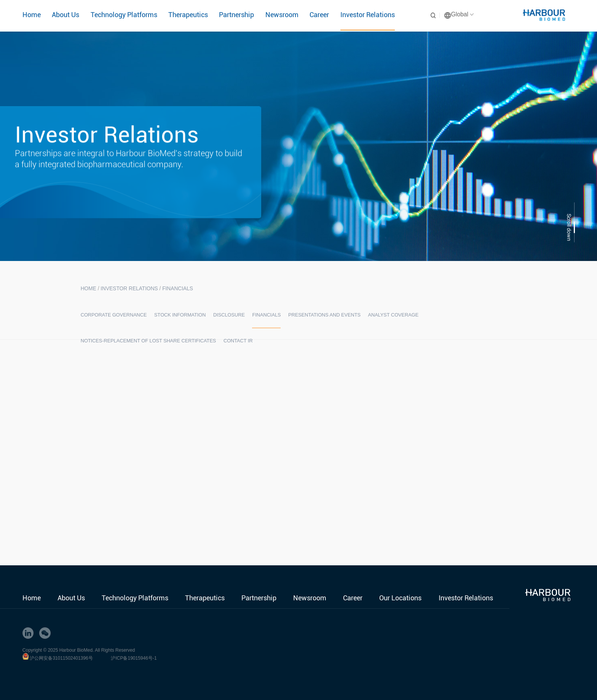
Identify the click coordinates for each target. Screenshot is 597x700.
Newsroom (282, 15)
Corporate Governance (114, 324)
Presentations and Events (324, 324)
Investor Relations (368, 15)
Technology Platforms (124, 15)
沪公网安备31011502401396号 (61, 658)
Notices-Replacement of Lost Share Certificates (148, 349)
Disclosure (229, 324)
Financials (178, 297)
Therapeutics (188, 15)
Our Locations (400, 598)
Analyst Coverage (393, 324)
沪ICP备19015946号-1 (134, 658)
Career (319, 15)
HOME (89, 297)
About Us (65, 15)
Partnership (236, 15)
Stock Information (180, 324)
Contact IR (238, 349)
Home (32, 15)
